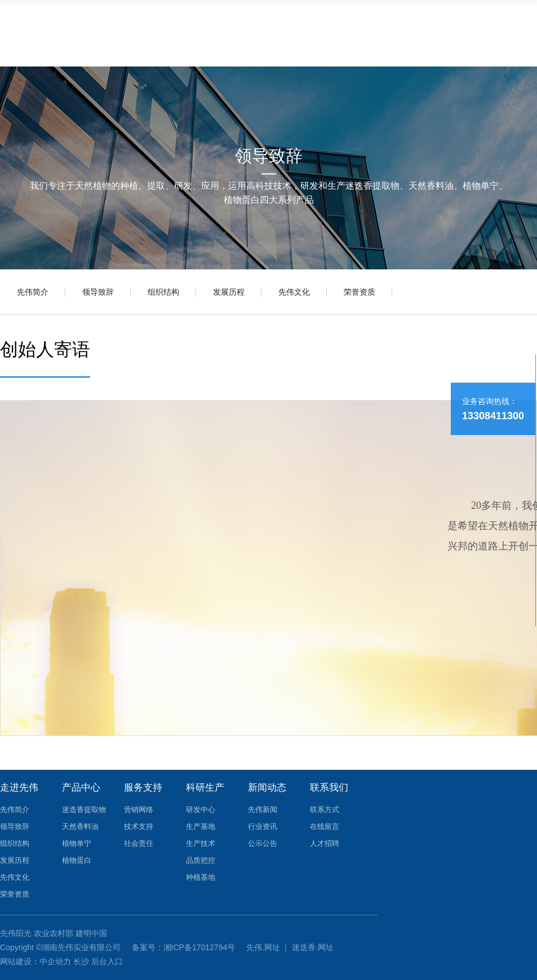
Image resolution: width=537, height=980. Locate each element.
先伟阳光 (16, 933)
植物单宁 (77, 843)
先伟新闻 (263, 810)
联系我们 (329, 788)
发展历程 (229, 292)
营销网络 (139, 810)
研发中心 (201, 810)
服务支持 (143, 788)
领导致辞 (98, 292)
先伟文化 (294, 292)
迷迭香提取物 (84, 810)
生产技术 (201, 843)
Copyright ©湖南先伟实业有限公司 (61, 947)
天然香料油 (80, 826)
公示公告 (263, 843)
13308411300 (493, 416)
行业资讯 (263, 826)
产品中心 (81, 788)
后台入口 (107, 961)
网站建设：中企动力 (35, 961)
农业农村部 (54, 933)
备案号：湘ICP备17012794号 (185, 947)
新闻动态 (267, 788)
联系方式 (325, 810)
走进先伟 (19, 788)
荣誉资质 (360, 292)
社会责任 (139, 843)
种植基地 (201, 877)
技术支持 (139, 826)
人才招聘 (325, 843)
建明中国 (91, 933)
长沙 (81, 961)
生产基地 (201, 826)
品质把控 (201, 860)
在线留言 (325, 826)
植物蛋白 (77, 860)
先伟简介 (33, 292)
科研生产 (205, 788)
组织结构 (163, 292)
